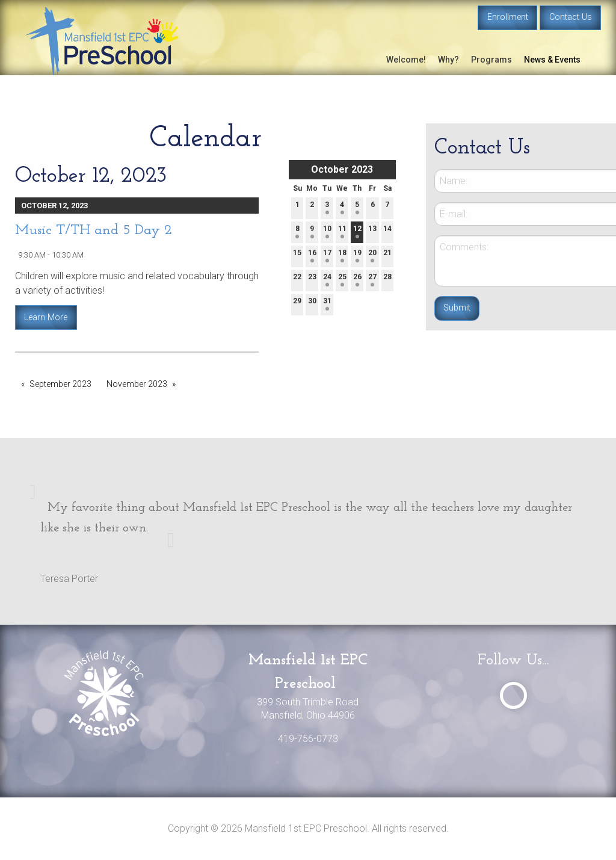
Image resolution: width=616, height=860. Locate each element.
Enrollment (508, 17)
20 (372, 255)
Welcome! (406, 60)
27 (372, 280)
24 (327, 280)
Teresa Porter (69, 579)
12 (357, 231)
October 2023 (342, 169)
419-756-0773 (308, 739)
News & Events (552, 60)
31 (327, 304)
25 (342, 280)
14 (387, 231)
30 (312, 304)
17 (327, 255)
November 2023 (137, 384)
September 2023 (60, 384)
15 (297, 255)
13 (372, 231)
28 (387, 280)
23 (312, 280)
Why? (448, 60)
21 (387, 255)
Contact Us (571, 17)
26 (357, 280)
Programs (491, 60)
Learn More (46, 317)
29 (297, 304)
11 (342, 231)
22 (297, 280)
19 (357, 255)
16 (312, 255)
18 (342, 255)
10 (327, 231)
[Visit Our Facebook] (513, 695)
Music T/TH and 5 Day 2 (94, 230)
